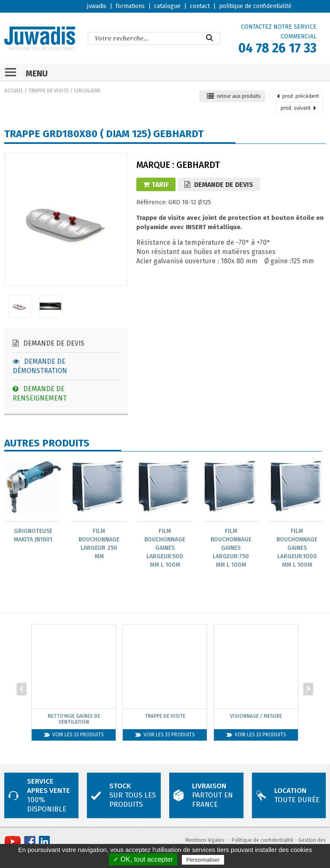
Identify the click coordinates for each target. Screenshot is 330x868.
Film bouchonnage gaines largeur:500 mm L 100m (165, 548)
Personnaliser (203, 860)
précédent (298, 96)
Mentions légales (205, 840)
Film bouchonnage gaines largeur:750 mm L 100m (231, 548)
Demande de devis (49, 343)
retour (234, 96)
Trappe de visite (49, 91)
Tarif (156, 185)
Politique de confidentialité (263, 840)
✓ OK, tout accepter (143, 859)
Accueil (14, 91)
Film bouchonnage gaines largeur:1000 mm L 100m (297, 548)
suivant (298, 108)
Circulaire (87, 91)
